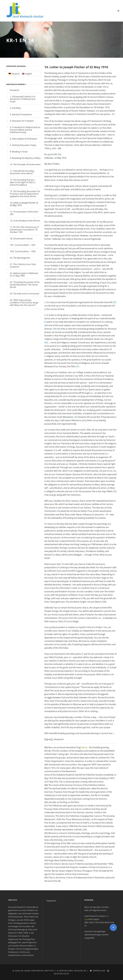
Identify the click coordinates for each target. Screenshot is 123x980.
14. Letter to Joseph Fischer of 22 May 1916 (24, 204)
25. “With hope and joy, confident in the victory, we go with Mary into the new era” (24, 303)
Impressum (51, 901)
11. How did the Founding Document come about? (22, 172)
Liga (86, 919)
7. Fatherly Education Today (23, 145)
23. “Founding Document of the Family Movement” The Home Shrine (25, 285)
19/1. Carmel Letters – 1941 (23, 245)
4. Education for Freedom (22, 121)
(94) (58, 511)
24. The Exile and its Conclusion (25, 294)
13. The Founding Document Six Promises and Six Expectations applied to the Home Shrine (25, 194)
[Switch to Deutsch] (14, 74)
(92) (76, 417)
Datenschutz (62, 974)
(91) (78, 366)
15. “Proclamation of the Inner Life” (24, 213)
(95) (65, 621)
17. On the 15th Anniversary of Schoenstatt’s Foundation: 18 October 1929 (24, 230)
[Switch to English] (27, 74)
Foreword (14, 90)
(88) (46, 325)
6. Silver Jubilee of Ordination (24, 139)
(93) (115, 491)
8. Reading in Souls (19, 152)
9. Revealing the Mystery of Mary (25, 158)
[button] (113, 927)
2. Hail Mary (15, 108)
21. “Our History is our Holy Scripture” (23, 266)
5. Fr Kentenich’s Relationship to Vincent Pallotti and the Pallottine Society (25, 130)
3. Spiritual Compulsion (21, 114)
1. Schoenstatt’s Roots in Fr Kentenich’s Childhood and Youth (23, 99)
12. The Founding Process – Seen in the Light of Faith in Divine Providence (23, 182)
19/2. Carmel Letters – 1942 (23, 251)
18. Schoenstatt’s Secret (21, 239)
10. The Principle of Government (25, 164)
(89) (55, 329)
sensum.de (80, 971)
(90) (46, 343)
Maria (84, 747)
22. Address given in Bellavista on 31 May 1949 (24, 274)
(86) (59, 154)
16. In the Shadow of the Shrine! (25, 221)
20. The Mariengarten (20, 258)
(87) (115, 302)
